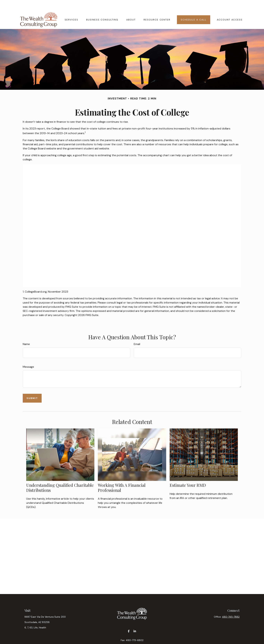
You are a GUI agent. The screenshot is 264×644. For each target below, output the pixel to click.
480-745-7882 (231, 606)
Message (28, 356)
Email (137, 334)
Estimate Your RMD (188, 475)
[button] (71, 9)
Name (26, 334)
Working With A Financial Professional (122, 477)
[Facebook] (129, 621)
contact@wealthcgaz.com (132, 636)
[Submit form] (32, 388)
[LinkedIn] (135, 621)
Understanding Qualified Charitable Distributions (60, 477)
